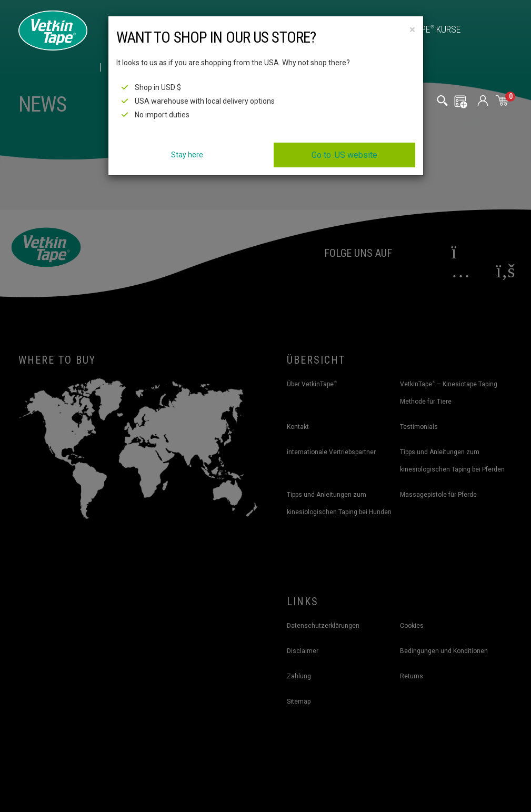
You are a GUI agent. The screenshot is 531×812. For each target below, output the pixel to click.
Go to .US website (344, 155)
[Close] (412, 30)
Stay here (187, 155)
